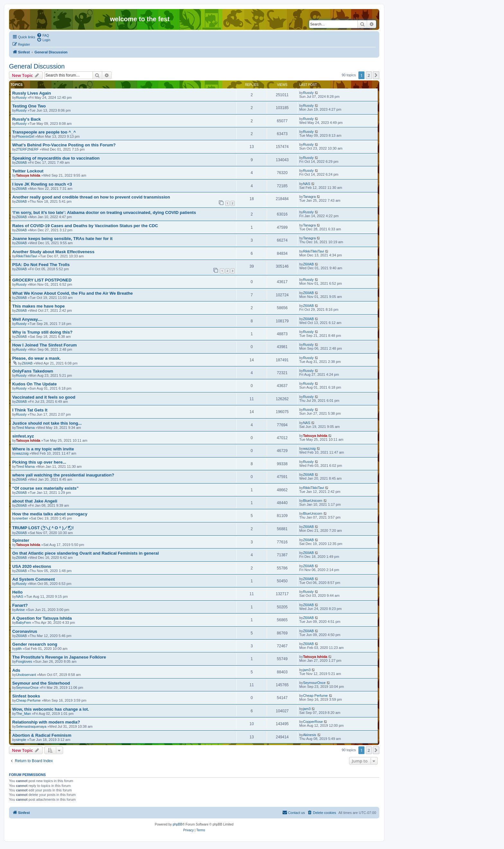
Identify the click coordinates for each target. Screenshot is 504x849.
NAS (307, 184)
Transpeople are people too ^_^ (44, 132)
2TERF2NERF (27, 149)
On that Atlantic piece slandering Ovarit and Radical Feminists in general (85, 553)
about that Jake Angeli (35, 501)
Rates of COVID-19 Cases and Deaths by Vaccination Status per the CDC (85, 226)
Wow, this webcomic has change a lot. (51, 709)
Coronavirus (25, 631)
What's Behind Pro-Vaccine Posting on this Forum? (64, 145)
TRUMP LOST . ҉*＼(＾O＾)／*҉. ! (43, 528)
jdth (19, 649)
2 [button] (369, 75)
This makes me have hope (38, 306)
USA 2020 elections (32, 566)
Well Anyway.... (27, 319)
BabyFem (24, 623)
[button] (376, 75)
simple (21, 740)
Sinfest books (26, 696)
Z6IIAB (22, 162)
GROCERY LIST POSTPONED (42, 280)
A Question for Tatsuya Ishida (42, 618)
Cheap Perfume (28, 700)
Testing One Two (29, 106)
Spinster (21, 540)
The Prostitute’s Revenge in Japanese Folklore (59, 657)
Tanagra (310, 197)
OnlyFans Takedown (33, 371)
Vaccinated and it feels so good (44, 397)
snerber (22, 518)
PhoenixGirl (25, 136)
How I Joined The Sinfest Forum (45, 345)
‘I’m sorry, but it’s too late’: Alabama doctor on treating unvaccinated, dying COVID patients (104, 212)
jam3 (307, 670)
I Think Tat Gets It (30, 410)
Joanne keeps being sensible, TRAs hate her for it (62, 239)
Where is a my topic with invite (43, 449)
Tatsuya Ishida (28, 175)
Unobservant (26, 675)
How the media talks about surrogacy (50, 514)
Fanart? (20, 605)
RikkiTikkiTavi (27, 256)
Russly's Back (27, 119)
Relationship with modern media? (46, 722)
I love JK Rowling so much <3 (42, 184)
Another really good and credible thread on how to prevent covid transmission (91, 197)
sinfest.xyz (23, 436)
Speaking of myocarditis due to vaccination (56, 158)
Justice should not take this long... (47, 423)
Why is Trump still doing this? (42, 332)
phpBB (177, 824)
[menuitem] (43, 35)
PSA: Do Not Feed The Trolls (41, 265)
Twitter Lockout (28, 171)
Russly (21, 97)
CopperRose (313, 722)
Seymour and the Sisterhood (41, 683)
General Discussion (37, 66)
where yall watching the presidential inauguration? (63, 475)
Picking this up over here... (39, 462)
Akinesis (310, 735)
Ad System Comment (34, 579)
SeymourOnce (27, 688)
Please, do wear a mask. (36, 358)
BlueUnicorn (313, 501)
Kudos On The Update (34, 384)
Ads (16, 670)
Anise (21, 610)
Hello (17, 592)
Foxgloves (24, 661)
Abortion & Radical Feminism (42, 735)
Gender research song (35, 644)
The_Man (23, 714)
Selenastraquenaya (31, 726)
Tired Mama (25, 428)
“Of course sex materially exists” (45, 488)
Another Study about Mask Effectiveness (53, 252)
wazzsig (22, 453)
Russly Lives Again (32, 93)
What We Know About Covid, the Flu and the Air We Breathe (72, 293)
